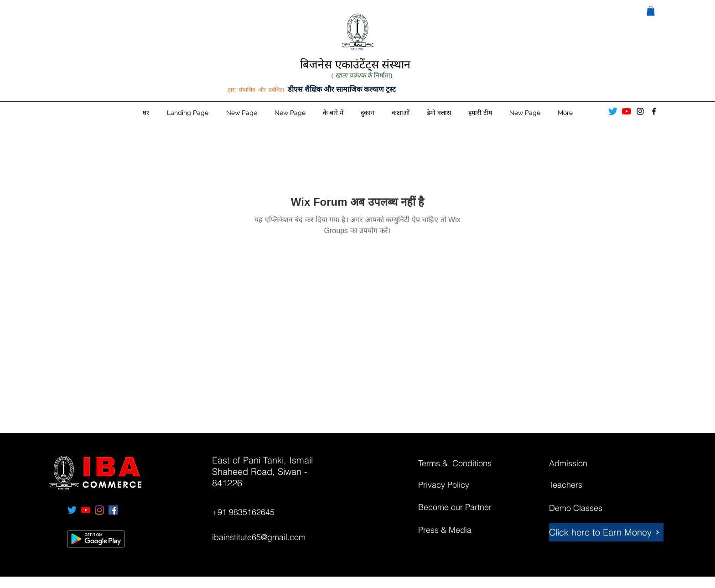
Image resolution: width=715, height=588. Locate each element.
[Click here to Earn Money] (606, 532)
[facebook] (654, 111)
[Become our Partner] (465, 507)
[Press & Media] (451, 530)
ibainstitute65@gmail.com (259, 537)
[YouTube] (627, 111)
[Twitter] (613, 111)
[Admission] (581, 463)
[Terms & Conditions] (462, 463)
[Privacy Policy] (451, 485)
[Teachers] (581, 485)
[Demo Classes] (581, 508)
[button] (651, 11)
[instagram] (640, 111)
